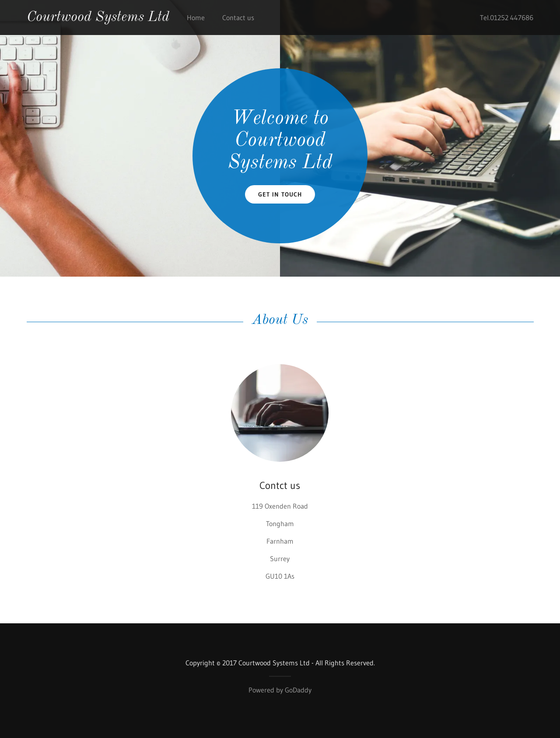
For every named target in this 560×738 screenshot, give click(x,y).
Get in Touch (280, 194)
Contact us (238, 18)
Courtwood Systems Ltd (98, 18)
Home (196, 18)
